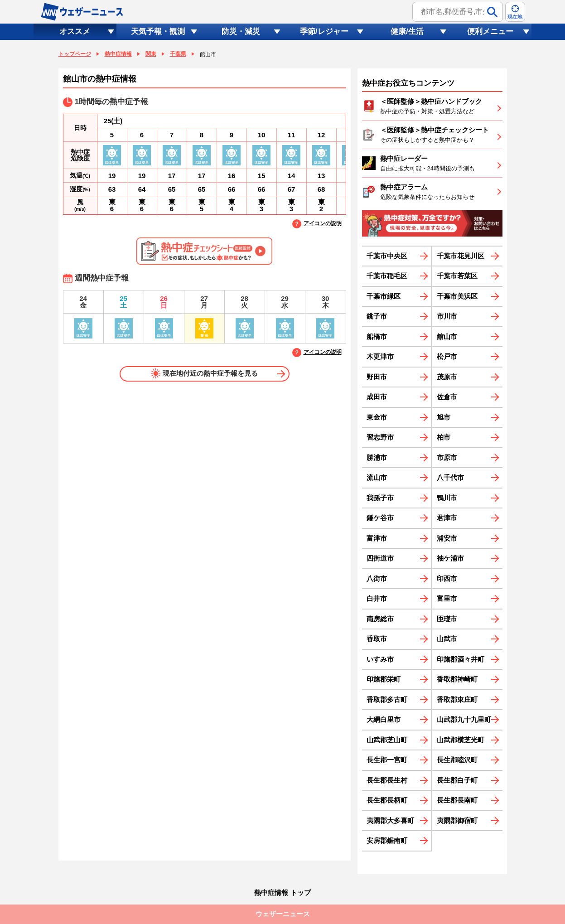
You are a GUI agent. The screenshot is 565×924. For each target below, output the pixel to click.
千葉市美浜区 (457, 296)
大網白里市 (384, 719)
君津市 (447, 518)
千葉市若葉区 (457, 276)
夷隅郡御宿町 (457, 820)
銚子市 (377, 316)
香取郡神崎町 (457, 679)
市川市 (447, 316)
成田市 (377, 397)
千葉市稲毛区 (387, 276)
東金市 (377, 417)
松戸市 (447, 356)
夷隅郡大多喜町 (390, 820)
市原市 (447, 457)
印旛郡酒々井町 (461, 659)
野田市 (377, 377)
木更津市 (380, 356)
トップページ (75, 54)
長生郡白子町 (457, 780)
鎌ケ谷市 (380, 518)
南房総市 (380, 619)
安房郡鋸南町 (387, 840)
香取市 (377, 639)
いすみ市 (380, 659)
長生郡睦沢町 (457, 760)
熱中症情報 (118, 54)
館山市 (447, 336)
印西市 (447, 578)
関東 (151, 54)
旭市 (444, 417)
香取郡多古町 (387, 699)
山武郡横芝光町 (461, 740)
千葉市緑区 (384, 296)
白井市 (377, 598)
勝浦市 (377, 457)
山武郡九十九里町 (464, 719)
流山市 (377, 477)
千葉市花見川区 (461, 256)
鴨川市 (447, 498)
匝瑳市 (447, 619)
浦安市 (447, 538)
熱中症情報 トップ (282, 893)
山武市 (447, 639)
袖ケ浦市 (450, 558)
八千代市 (450, 477)
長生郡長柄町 (387, 800)
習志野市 (380, 437)
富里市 (447, 598)
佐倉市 (447, 397)
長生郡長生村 (387, 780)
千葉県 (178, 54)
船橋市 (377, 336)
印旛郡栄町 (384, 679)
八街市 (377, 578)
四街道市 (380, 558)
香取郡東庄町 (457, 699)
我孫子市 (380, 498)
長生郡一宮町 (387, 760)
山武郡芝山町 (387, 740)
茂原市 (447, 377)
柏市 (444, 437)
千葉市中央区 (387, 256)
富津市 (377, 538)
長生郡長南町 (457, 800)
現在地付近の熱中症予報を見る (205, 373)
